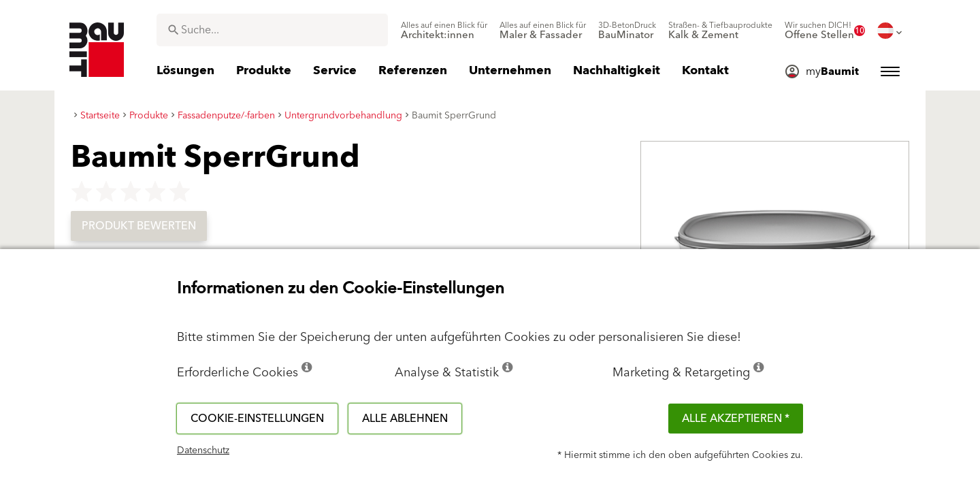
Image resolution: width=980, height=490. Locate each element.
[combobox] (272, 30)
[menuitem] (444, 31)
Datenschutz (203, 451)
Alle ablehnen (405, 419)
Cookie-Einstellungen (257, 419)
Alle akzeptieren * (736, 419)
